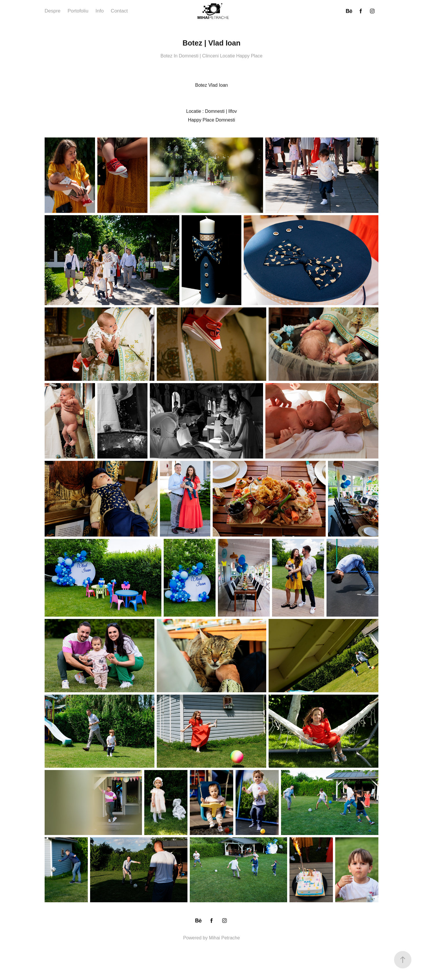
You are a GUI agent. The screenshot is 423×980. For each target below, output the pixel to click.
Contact (119, 11)
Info (100, 11)
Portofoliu (78, 11)
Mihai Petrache (224, 938)
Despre (53, 11)
